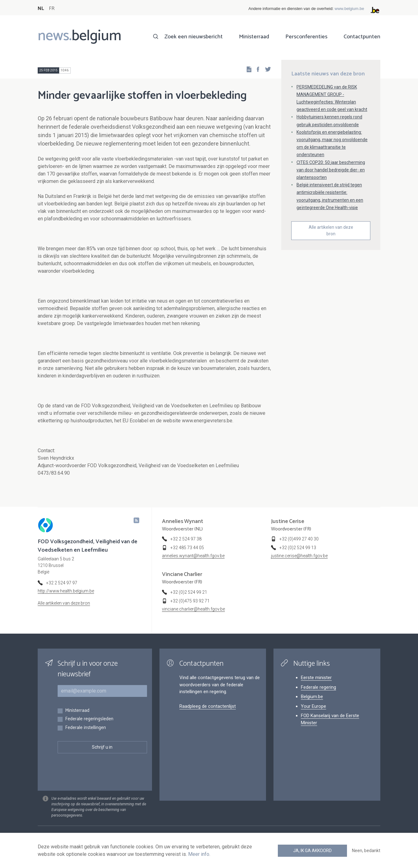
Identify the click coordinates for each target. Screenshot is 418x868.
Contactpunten (362, 37)
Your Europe (313, 706)
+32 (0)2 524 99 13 (298, 548)
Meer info (199, 854)
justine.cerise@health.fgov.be (299, 556)
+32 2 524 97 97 (62, 583)
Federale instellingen (85, 728)
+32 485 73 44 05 (187, 548)
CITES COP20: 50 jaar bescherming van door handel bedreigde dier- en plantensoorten (331, 170)
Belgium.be (312, 697)
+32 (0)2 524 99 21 (189, 592)
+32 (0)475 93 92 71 (190, 601)
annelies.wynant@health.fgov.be (193, 556)
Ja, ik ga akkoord (312, 851)
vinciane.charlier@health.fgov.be (193, 609)
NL (41, 9)
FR (52, 9)
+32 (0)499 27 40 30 (299, 539)
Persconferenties (306, 37)
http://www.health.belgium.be (66, 591)
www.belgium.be (349, 9)
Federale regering (318, 687)
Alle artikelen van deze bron (331, 230)
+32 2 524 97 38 (186, 539)
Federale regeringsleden (89, 719)
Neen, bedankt (366, 851)
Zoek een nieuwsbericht (194, 37)
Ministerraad (254, 37)
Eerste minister (316, 678)
